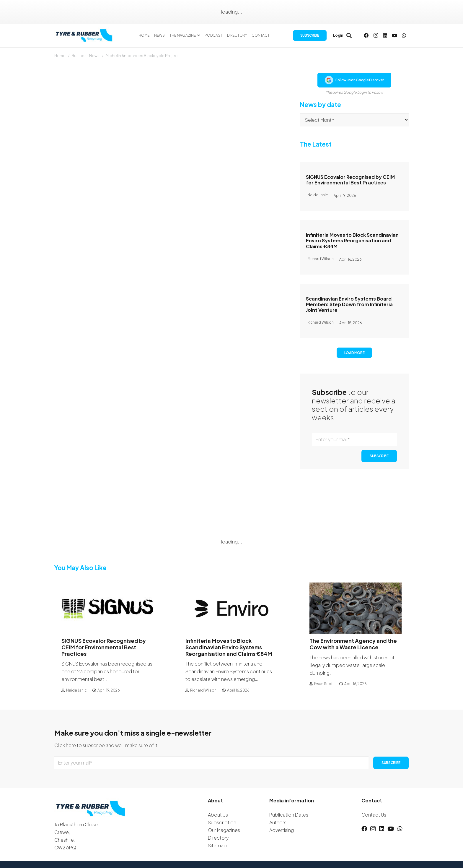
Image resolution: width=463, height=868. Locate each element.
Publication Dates (289, 815)
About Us (218, 815)
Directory (218, 838)
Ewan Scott (324, 684)
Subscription (222, 822)
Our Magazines (224, 830)
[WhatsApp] (404, 35)
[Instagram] (376, 35)
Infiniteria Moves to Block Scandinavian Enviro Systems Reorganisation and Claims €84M (352, 240)
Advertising (282, 830)
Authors (278, 822)
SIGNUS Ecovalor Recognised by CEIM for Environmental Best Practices (350, 180)
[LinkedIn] (385, 35)
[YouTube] (394, 35)
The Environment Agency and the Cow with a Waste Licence (353, 644)
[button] (198, 35)
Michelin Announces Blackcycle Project (142, 56)
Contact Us (374, 815)
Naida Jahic (76, 690)
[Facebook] (366, 35)
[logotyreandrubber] (85, 35)
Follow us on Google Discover (354, 80)
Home (60, 56)
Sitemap (217, 845)
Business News (85, 56)
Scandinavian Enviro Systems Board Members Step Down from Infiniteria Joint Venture (349, 304)
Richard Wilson (203, 690)
